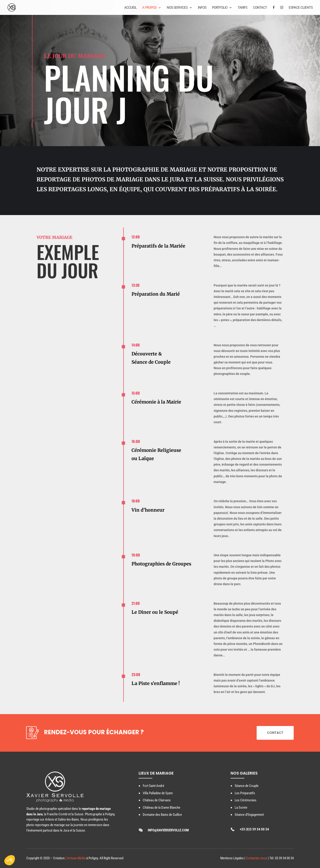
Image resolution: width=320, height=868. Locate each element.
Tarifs (242, 8)
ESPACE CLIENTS (301, 8)
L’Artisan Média (75, 858)
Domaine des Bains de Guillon (162, 815)
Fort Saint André (153, 786)
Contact (260, 8)
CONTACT (275, 733)
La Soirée (241, 808)
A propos (149, 8)
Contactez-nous (257, 858)
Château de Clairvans (157, 800)
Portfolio (220, 8)
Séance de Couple (247, 786)
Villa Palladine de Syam (158, 793)
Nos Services (177, 8)
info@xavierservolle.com (168, 830)
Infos (202, 8)
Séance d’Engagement (249, 815)
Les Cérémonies (246, 800)
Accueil (130, 8)
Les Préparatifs (245, 793)
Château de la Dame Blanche (161, 808)
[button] (10, 860)
